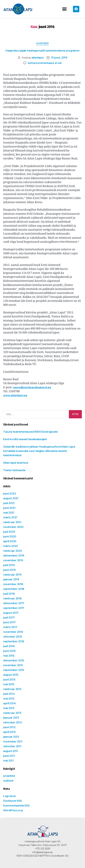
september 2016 (14, 641)
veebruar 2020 (13, 551)
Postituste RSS (13, 801)
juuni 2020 (10, 537)
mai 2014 (9, 699)
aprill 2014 (10, 703)
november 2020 (13, 527)
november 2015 (13, 665)
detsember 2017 (14, 603)
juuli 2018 (9, 594)
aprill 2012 (9, 732)
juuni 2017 (9, 622)
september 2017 (14, 608)
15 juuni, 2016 (59, 58)
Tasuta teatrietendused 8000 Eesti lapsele (30, 432)
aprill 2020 (10, 541)
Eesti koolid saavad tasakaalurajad (25, 439)
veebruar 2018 (12, 599)
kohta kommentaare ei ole (45, 63)
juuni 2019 (9, 570)
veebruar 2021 (12, 522)
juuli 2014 (9, 694)
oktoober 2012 (13, 722)
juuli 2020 (9, 532)
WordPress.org (13, 811)
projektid (9, 776)
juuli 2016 (9, 646)
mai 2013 (9, 708)
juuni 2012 (9, 727)
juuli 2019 (9, 565)
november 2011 (13, 742)
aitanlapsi (38, 58)
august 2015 (11, 675)
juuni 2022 (9, 494)
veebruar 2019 (12, 575)
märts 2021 (10, 517)
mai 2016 (9, 656)
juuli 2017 (9, 618)
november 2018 (13, 584)
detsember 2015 (14, 660)
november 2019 (13, 560)
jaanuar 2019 (11, 579)
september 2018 (14, 589)
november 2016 (13, 632)
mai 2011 (8, 761)
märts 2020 (10, 546)
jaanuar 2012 (11, 737)
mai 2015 (9, 684)
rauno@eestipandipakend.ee (32, 387)
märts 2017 (10, 627)
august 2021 (11, 498)
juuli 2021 (9, 503)
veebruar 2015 (12, 689)
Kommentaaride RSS (16, 806)
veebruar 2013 (12, 713)
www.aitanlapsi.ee (15, 396)
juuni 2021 (9, 508)
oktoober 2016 (13, 637)
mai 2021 (9, 513)
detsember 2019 (14, 556)
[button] (65, 9)
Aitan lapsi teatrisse (16, 463)
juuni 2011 (9, 756)
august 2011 (11, 751)
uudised (42, 44)
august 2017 (11, 613)
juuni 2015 (9, 680)
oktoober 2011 (12, 746)
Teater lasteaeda (14, 470)
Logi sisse (9, 796)
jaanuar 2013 (11, 718)
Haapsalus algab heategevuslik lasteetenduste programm (42, 51)
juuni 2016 (9, 651)
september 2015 (14, 670)
